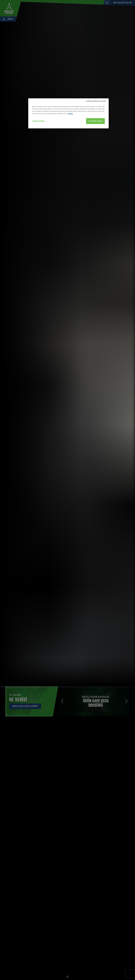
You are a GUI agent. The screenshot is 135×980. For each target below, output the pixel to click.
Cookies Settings (38, 121)
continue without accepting (96, 101)
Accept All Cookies (95, 121)
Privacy (70, 114)
